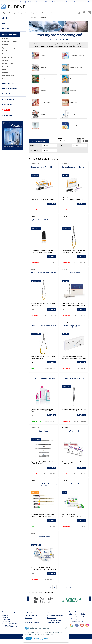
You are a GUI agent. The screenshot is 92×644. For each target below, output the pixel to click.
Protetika (69, 84)
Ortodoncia (70, 107)
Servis (39, 15)
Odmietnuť (47, 638)
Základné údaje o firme (32, 620)
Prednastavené (63, 145)
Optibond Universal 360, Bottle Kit (74, 172)
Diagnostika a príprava (73, 60)
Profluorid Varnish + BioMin (74, 489)
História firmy (29, 623)
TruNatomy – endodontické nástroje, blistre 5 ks (44, 489)
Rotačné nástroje (42, 131)
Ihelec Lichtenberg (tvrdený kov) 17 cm (44, 331)
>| (71, 592)
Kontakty (52, 15)
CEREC (39, 119)
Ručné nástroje (70, 131)
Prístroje (68, 119)
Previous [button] (28, 603)
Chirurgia (69, 95)
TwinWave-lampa (74, 277)
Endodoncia (40, 84)
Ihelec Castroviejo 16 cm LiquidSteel (44, 277)
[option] (43, 605)
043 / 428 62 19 (10, 626)
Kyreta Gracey (44, 436)
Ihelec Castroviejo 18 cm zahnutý (74, 225)
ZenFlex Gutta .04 (74, 436)
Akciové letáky (31, 15)
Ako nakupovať (52, 623)
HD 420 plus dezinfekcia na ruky (44, 383)
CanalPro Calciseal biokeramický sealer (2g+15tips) (74, 331)
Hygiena (39, 72)
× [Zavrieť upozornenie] (89, 2)
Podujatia (5, 15)
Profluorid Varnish (44, 541)
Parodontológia (41, 107)
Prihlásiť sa (52, 209)
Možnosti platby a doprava (55, 620)
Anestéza (39, 60)
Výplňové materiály (72, 72)
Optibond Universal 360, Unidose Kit (44, 172)
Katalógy (21, 15)
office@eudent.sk (12, 628)
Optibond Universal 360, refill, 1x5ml (44, 225)
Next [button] (90, 603)
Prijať (29, 638)
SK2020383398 (12, 632)
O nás (45, 15)
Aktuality (13, 15)
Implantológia (41, 95)
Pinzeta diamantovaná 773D (74, 383)
